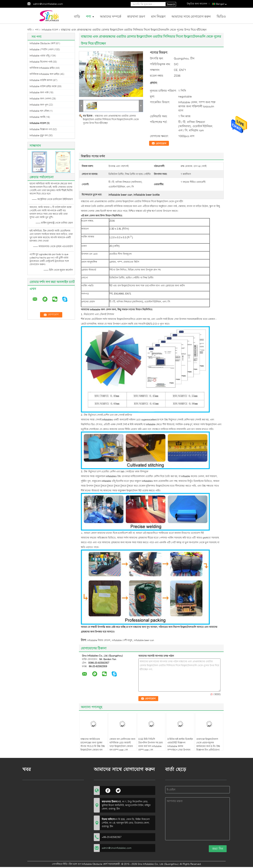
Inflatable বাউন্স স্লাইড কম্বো (43, 86)
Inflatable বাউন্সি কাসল (41, 80)
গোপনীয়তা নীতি (60, 864)
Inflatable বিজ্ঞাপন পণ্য (41, 129)
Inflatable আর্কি (37, 117)
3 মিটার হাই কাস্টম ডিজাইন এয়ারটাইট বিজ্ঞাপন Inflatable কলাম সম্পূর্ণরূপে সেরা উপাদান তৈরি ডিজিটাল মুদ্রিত (180, 746)
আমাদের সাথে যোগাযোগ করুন (191, 16)
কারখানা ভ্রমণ (136, 16)
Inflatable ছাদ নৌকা (39, 111)
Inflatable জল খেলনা (40, 99)
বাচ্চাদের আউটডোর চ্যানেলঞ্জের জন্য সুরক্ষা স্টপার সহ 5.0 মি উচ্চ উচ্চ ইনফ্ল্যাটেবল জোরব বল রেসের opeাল (93, 746)
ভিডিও (221, 16)
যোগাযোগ (161, 143)
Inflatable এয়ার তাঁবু (40, 56)
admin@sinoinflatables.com (48, 4)
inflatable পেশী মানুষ (122, 640)
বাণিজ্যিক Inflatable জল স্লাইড (44, 74)
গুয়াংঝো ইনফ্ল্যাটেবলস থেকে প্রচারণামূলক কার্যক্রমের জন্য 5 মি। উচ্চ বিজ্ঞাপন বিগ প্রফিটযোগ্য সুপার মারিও (208, 746)
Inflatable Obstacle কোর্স (42, 43)
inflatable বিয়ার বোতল (99, 640)
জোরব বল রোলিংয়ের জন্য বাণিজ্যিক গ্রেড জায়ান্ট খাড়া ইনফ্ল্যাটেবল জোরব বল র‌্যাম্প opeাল (122, 744)
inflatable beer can (144, 640)
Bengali (221, 4)
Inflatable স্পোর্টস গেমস (42, 49)
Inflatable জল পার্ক (39, 92)
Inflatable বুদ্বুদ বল (39, 135)
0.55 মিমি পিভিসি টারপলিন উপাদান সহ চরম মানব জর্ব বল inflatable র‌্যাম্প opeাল (151, 744)
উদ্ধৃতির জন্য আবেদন (197, 4)
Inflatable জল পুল (39, 105)
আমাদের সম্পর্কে (111, 16)
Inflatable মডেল (50, 30)
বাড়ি (77, 16)
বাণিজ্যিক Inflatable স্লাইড (42, 68)
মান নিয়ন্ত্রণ (158, 16)
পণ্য (88, 16)
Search (171, 4)
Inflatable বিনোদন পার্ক (41, 62)
